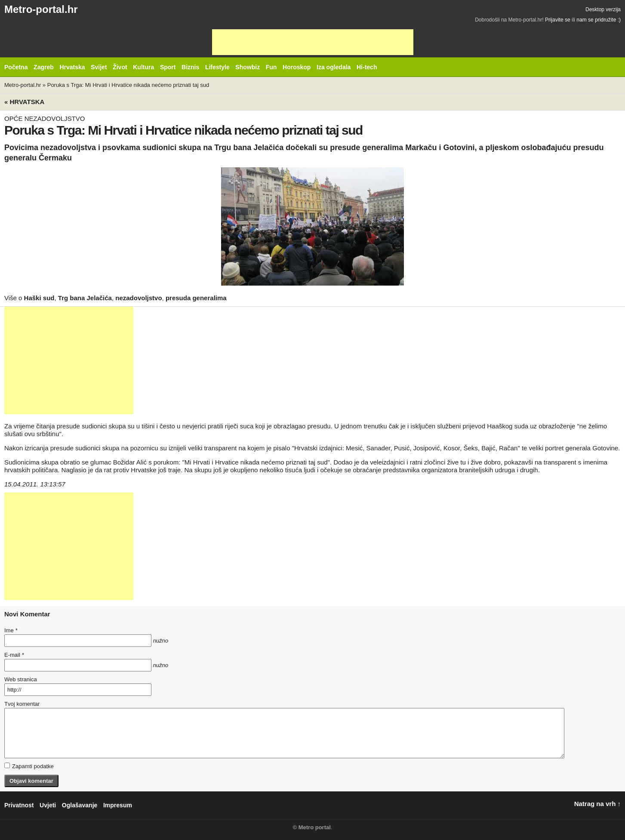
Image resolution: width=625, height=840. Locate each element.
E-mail (14, 655)
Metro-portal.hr (41, 9)
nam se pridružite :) (599, 20)
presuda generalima (196, 298)
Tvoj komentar (22, 704)
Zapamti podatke (29, 766)
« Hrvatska (24, 102)
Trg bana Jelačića (85, 298)
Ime (11, 630)
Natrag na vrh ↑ (597, 804)
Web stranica (21, 679)
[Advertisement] (313, 42)
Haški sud (39, 298)
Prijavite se (558, 20)
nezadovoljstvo (139, 298)
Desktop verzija (603, 9)
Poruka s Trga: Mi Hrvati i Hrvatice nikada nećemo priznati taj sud (128, 85)
